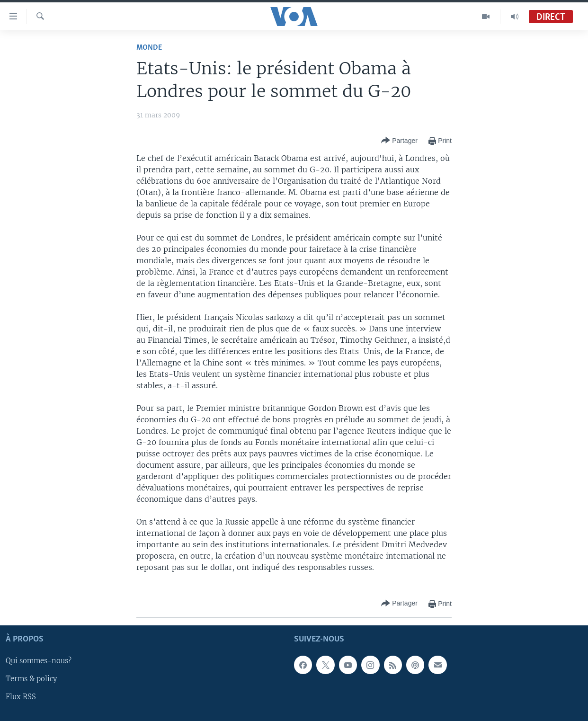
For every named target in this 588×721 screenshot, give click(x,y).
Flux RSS (21, 697)
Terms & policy (31, 679)
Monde (149, 48)
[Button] (399, 141)
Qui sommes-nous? (39, 661)
